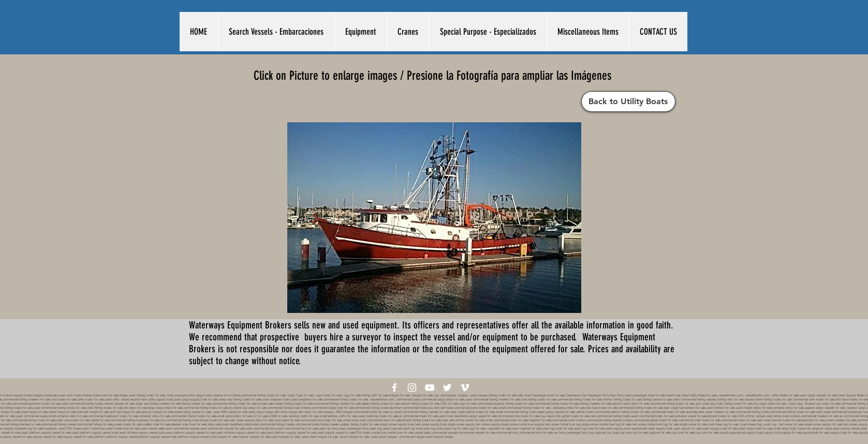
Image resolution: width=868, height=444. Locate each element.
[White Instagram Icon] (412, 388)
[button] (276, 32)
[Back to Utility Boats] (628, 102)
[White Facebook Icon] (394, 388)
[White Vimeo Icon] (465, 388)
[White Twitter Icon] (447, 388)
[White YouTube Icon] (430, 388)
